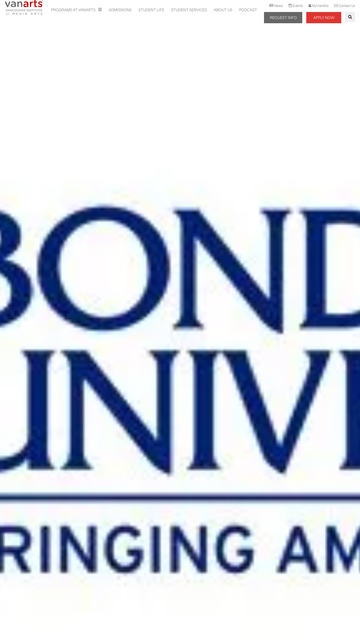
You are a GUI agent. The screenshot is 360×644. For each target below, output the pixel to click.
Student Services (189, 10)
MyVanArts (320, 6)
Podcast (248, 10)
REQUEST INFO (283, 18)
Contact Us (347, 6)
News (278, 6)
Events (298, 6)
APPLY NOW (324, 18)
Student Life (151, 10)
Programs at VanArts (74, 10)
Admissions (120, 10)
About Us (223, 10)
